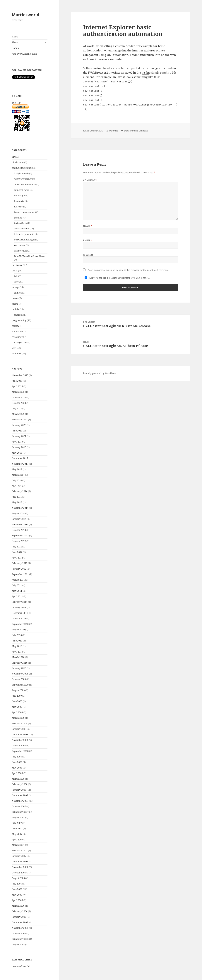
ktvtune (18, 218)
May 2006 (17, 895)
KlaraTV (18, 207)
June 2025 (17, 381)
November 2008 (20, 740)
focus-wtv (19, 201)
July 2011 (17, 585)
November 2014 (20, 508)
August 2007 (18, 817)
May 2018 (17, 453)
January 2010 (19, 668)
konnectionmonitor (24, 212)
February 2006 (20, 911)
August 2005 (18, 945)
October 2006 (19, 873)
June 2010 (17, 641)
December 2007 (20, 795)
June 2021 (17, 431)
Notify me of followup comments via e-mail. (116, 278)
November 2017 (20, 464)
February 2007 (20, 850)
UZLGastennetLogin (24, 240)
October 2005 (19, 933)
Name (88, 226)
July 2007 (17, 823)
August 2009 (18, 690)
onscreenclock (22, 229)
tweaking (17, 337)
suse (16, 282)
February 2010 (20, 663)
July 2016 (17, 480)
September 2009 (20, 685)
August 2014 (18, 513)
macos (15, 298)
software (16, 331)
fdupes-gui (19, 196)
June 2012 (17, 552)
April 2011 (17, 596)
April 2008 (17, 773)
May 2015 (17, 502)
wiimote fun (20, 251)
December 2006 (20, 862)
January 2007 (19, 856)
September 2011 (20, 574)
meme (15, 304)
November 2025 (20, 375)
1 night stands (21, 173)
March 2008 (18, 779)
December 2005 (20, 922)
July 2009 (17, 696)
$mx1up (30, 117)
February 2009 (20, 723)
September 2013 (20, 536)
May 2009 (17, 707)
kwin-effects (20, 223)
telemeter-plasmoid (24, 234)
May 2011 (17, 591)
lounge (15, 287)
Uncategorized (19, 342)
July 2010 (17, 635)
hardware (17, 265)
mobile (15, 309)
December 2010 (20, 613)
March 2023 (18, 414)
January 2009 (19, 729)
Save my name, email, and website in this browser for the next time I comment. (129, 270)
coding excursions (21, 168)
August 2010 (18, 630)
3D (13, 157)
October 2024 (19, 397)
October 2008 (19, 746)
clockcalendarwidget (25, 184)
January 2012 (19, 569)
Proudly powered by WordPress (100, 373)
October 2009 (19, 679)
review (15, 326)
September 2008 (20, 751)
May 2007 (17, 834)
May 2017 (17, 469)
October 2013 (19, 530)
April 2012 (17, 558)
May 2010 (17, 646)
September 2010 (20, 624)
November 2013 (20, 524)
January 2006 (19, 917)
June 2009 (17, 701)
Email (88, 240)
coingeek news (22, 190)
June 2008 (17, 762)
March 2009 (18, 718)
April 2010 (17, 652)
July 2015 (17, 497)
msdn (145, 72)
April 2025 (17, 386)
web (14, 348)
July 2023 (17, 409)
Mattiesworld (26, 15)
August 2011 (18, 580)
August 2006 (18, 878)
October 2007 (19, 806)
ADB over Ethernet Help (24, 54)
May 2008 (17, 768)
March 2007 (18, 845)
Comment (90, 180)
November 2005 (20, 928)
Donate (16, 48)
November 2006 (20, 867)
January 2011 (19, 607)
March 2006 (18, 906)
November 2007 (20, 801)
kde (16, 276)
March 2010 (18, 657)
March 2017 (18, 475)
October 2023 (19, 403)
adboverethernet (23, 179)
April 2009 (17, 712)
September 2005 (20, 939)
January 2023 (19, 425)
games (17, 293)
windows (17, 354)
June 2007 (17, 829)
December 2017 (20, 458)
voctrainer (20, 245)
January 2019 (19, 447)
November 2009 (20, 674)
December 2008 (20, 734)
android (18, 315)
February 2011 (20, 602)
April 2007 (17, 840)
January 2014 (19, 519)
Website (88, 255)
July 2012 (17, 547)
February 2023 (20, 420)
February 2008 (20, 784)
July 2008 (17, 757)
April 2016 (17, 486)
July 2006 (17, 884)
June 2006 (17, 889)
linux (15, 271)
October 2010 (19, 619)
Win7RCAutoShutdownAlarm (30, 256)
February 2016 (20, 491)
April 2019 (17, 442)
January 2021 (19, 436)
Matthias (114, 131)
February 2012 (20, 563)
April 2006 (17, 900)
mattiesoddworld (21, 966)
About (15, 42)
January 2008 (19, 790)
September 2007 (20, 812)
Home (15, 37)
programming (19, 320)
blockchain (18, 162)
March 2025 (18, 392)
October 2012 (19, 541)
